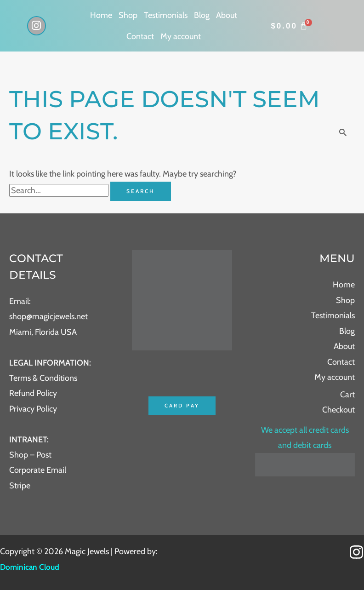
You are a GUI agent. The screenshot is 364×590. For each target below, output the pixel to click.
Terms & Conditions (43, 378)
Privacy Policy (33, 409)
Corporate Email (38, 470)
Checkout (338, 410)
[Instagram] (356, 552)
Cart (347, 395)
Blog (202, 15)
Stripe (20, 486)
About (227, 15)
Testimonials (166, 15)
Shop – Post (30, 455)
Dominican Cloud (31, 567)
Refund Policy (33, 393)
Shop (128, 15)
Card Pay (182, 406)
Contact (140, 36)
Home (101, 15)
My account (181, 36)
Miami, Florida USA (43, 332)
